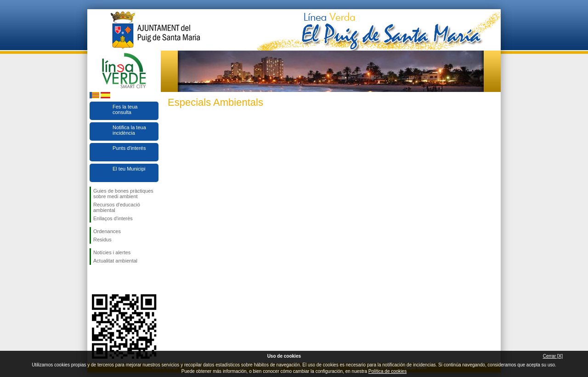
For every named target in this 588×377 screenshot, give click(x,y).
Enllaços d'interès (113, 218)
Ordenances (107, 231)
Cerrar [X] (553, 356)
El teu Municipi (129, 169)
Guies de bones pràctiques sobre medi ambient (123, 194)
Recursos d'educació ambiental (117, 207)
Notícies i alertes (112, 252)
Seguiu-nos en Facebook (95, 280)
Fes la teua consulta (125, 109)
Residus (102, 240)
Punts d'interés (129, 148)
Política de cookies (387, 371)
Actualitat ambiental (115, 261)
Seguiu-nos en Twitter (110, 280)
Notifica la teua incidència (129, 130)
